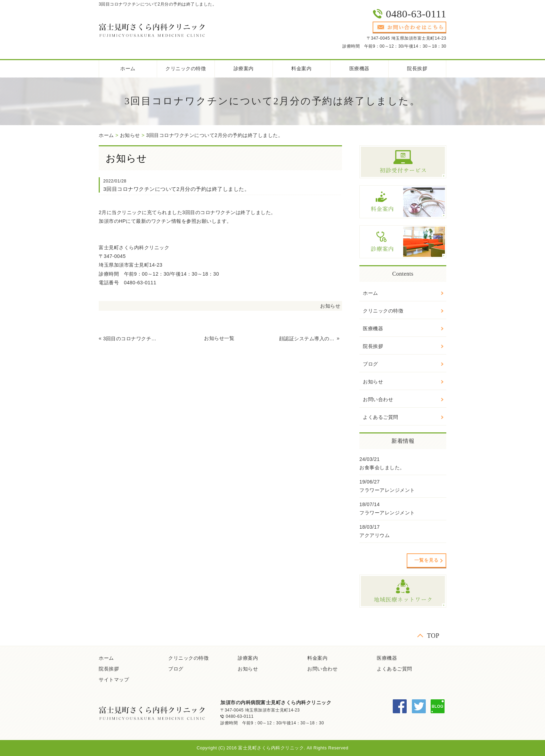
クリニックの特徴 (186, 69)
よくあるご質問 (381, 417)
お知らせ (130, 135)
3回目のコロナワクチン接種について (131, 339)
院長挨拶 (417, 69)
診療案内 (244, 69)
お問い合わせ (378, 399)
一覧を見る (426, 560)
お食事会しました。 (382, 468)
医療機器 (359, 69)
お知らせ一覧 (219, 338)
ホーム (128, 69)
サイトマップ (114, 680)
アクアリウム (375, 535)
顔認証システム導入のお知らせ (307, 339)
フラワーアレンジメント (387, 490)
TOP (433, 636)
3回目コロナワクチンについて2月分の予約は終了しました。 (214, 135)
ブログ (371, 364)
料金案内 (301, 69)
